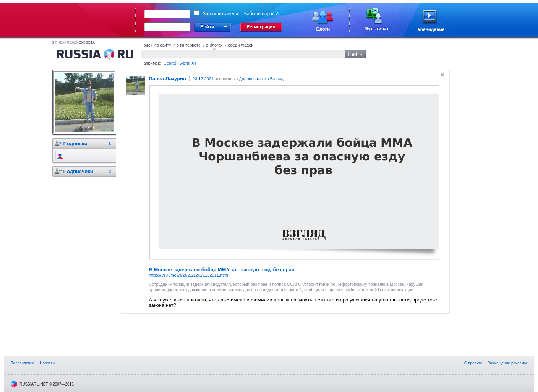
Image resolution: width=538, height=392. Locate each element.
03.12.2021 (203, 79)
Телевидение (23, 363)
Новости (47, 363)
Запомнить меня (220, 14)
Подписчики (78, 171)
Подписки (75, 143)
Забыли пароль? (262, 14)
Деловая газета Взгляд (261, 79)
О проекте (473, 363)
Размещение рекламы (507, 363)
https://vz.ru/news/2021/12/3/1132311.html (189, 275)
